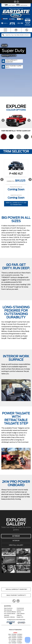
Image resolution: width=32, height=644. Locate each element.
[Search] (16, 35)
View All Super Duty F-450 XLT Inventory (16, 204)
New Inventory (8, 608)
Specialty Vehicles (9, 617)
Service (19, 612)
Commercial (20, 608)
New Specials (8, 610)
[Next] (29, 120)
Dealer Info (20, 617)
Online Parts (20, 610)
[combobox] (16, 35)
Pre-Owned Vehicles (10, 612)
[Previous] (3, 120)
